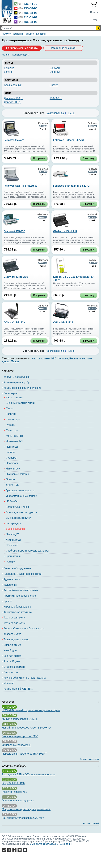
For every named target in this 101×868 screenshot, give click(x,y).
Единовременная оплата (22, 48)
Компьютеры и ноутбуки (18, 382)
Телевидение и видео (16, 639)
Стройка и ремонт (14, 667)
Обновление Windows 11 (17, 745)
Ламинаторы (13, 540)
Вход (95, 20)
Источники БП (14, 441)
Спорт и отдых (12, 645)
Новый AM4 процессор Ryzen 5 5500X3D (26, 728)
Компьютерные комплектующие (22, 388)
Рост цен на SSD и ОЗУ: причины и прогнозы (29, 774)
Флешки (11, 425)
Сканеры (11, 458)
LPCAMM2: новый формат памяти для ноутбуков (31, 710)
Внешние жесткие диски (20, 403)
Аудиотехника (12, 579)
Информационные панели (21, 496)
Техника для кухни (15, 623)
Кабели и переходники (17, 377)
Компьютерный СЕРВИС (18, 689)
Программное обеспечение (20, 596)
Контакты (41, 34)
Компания (18, 34)
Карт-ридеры (14, 523)
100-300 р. (56, 98)
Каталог (6, 34)
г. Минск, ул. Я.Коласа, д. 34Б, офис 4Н (51, 844)
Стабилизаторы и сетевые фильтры (27, 551)
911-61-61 (31, 17)
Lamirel (8, 72)
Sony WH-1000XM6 (13, 783)
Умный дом (10, 650)
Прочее (54, 85)
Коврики (11, 414)
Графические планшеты (20, 490)
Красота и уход (12, 634)
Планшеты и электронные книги (23, 574)
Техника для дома (14, 618)
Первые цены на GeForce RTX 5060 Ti (25, 754)
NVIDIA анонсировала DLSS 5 (20, 719)
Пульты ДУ (12, 534)
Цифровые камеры (17, 474)
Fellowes (9, 68)
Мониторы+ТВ (14, 436)
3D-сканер (12, 545)
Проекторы (13, 463)
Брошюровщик (13, 85)
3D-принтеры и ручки (18, 518)
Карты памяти (14, 397)
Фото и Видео (12, 661)
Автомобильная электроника (21, 590)
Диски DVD (13, 485)
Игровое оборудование (17, 607)
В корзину (39, 158)
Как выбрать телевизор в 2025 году (23, 818)
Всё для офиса (13, 656)
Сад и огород (11, 672)
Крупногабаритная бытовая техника (25, 678)
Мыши (10, 408)
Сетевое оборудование (17, 568)
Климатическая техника (18, 612)
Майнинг (9, 683)
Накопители (13, 469)
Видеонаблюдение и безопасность (24, 629)
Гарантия (29, 34)
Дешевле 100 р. (13, 98)
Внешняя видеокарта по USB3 (20, 736)
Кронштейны (13, 556)
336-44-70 (31, 4)
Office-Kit (55, 72)
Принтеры (12, 447)
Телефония (10, 585)
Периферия (11, 393)
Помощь (95, 12)
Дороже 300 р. (13, 102)
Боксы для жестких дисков (22, 512)
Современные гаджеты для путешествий (26, 809)
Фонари (11, 562)
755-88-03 (31, 8)
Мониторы (12, 430)
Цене (71, 113)
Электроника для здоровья (18, 801)
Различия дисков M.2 (15, 792)
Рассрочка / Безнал (63, 48)
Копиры (10, 452)
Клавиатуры (13, 419)
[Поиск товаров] (49, 28)
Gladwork (55, 68)
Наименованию (55, 113)
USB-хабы (12, 501)
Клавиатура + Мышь (18, 507)
